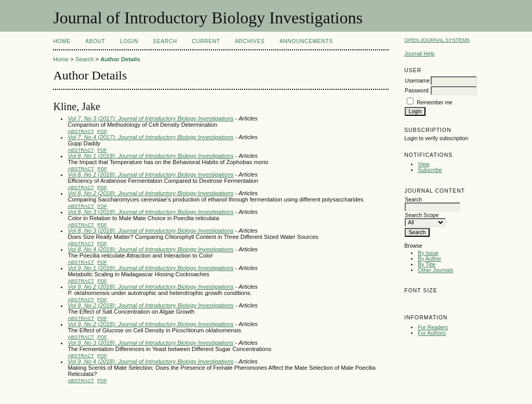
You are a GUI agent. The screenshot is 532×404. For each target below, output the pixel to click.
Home (62, 41)
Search (165, 41)
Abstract (81, 131)
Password (417, 91)
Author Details (120, 59)
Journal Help (419, 54)
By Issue (428, 253)
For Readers (433, 327)
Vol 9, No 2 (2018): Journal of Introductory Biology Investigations (150, 287)
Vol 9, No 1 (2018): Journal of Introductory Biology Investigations (150, 268)
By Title (427, 265)
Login (129, 41)
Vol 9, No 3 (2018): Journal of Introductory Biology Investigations (150, 343)
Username (417, 81)
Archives (250, 41)
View (423, 164)
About (95, 41)
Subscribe (430, 170)
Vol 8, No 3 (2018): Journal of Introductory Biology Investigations (150, 212)
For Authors (432, 333)
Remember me (435, 103)
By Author (429, 259)
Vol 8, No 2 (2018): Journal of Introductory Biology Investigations (150, 174)
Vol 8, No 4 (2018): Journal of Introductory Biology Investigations (150, 249)
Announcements (306, 41)
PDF (102, 131)
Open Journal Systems (437, 40)
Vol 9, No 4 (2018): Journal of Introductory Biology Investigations (150, 361)
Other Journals (435, 270)
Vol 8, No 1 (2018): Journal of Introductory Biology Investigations (150, 156)
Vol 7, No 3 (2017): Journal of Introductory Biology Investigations (150, 118)
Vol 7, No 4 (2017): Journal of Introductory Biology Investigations (150, 137)
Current (206, 41)
